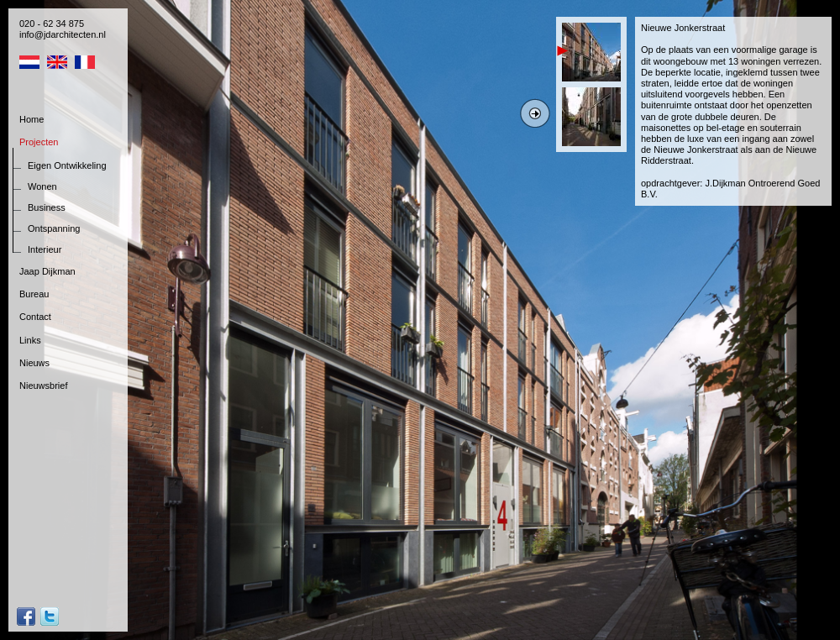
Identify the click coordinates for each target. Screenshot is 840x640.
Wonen (42, 186)
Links (30, 340)
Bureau (34, 294)
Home (31, 119)
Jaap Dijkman (47, 271)
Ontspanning (54, 228)
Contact (35, 317)
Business (47, 207)
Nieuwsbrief (43, 386)
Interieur (45, 249)
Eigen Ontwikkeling (67, 165)
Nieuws (34, 363)
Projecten (39, 142)
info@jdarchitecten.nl (63, 34)
